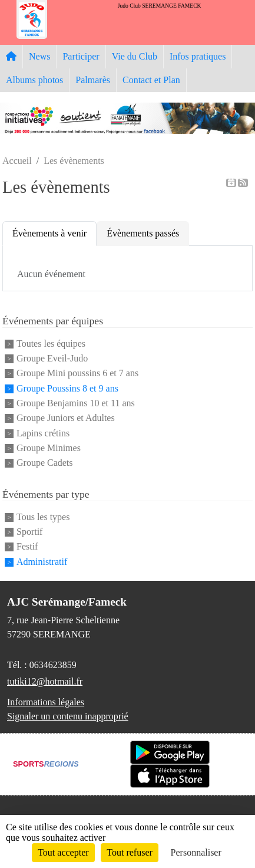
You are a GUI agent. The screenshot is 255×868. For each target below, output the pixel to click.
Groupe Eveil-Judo (52, 358)
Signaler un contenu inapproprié (68, 716)
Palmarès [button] (93, 80)
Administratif (42, 562)
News (39, 56)
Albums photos (34, 80)
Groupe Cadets (45, 463)
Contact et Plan (151, 80)
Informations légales (46, 702)
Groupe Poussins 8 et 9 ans (67, 388)
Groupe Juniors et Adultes (66, 418)
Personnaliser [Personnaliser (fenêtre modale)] (196, 852)
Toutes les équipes (51, 343)
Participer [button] (81, 56)
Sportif (29, 532)
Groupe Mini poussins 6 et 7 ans (77, 374)
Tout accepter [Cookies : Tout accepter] (63, 852)
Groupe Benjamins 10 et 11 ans (76, 403)
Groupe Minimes (49, 448)
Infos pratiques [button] (198, 56)
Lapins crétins (43, 433)
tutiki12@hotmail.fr (45, 681)
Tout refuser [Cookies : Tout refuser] (130, 852)
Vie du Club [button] (135, 56)
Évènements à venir (49, 233)
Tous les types (43, 517)
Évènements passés (143, 233)
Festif (27, 547)
